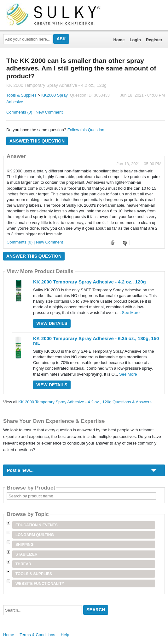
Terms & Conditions (37, 635)
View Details (52, 323)
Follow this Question (86, 130)
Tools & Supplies (21, 95)
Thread (23, 564)
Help (65, 635)
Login (135, 40)
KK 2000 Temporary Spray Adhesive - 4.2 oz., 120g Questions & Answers (85, 402)
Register (154, 40)
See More (131, 313)
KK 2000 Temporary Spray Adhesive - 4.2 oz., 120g (90, 282)
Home (119, 40)
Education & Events (37, 525)
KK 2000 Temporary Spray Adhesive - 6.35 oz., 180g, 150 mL (96, 341)
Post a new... (20, 470)
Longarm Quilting (35, 535)
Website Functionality (40, 584)
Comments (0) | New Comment (35, 112)
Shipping (24, 545)
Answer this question (37, 141)
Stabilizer (26, 554)
